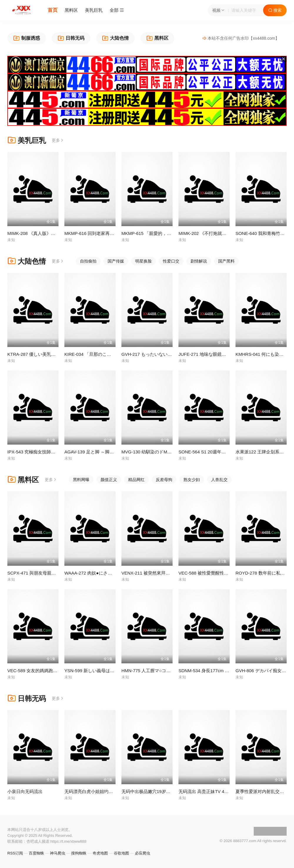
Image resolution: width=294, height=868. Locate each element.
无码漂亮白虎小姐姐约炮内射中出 (97, 791)
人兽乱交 (219, 480)
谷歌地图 (121, 853)
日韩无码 (27, 698)
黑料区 (71, 10)
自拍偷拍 (88, 261)
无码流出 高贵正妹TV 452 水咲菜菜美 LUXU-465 (226, 791)
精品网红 (136, 480)
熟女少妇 (192, 480)
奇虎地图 (100, 853)
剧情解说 (199, 261)
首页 (53, 10)
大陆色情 (27, 261)
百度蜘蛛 (36, 853)
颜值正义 (109, 480)
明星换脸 (143, 261)
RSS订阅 (15, 853)
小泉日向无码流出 (25, 791)
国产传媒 (116, 261)
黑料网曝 (81, 480)
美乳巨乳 (94, 10)
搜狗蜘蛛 (79, 853)
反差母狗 (164, 480)
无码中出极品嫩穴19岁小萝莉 (150, 791)
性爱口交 (171, 261)
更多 (58, 140)
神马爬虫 (58, 853)
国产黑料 (226, 261)
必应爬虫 (143, 853)
